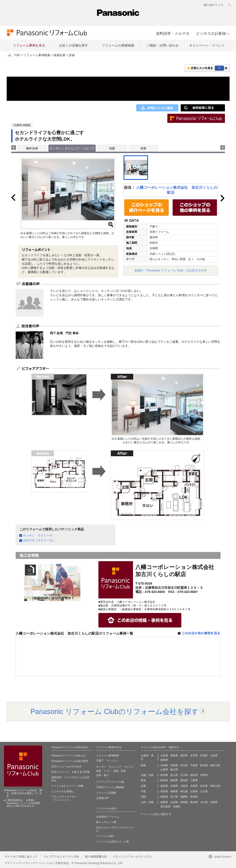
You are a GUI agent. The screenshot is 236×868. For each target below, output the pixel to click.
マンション (112, 761)
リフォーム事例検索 (37, 55)
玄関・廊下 (102, 775)
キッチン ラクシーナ (38, 536)
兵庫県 (194, 786)
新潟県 (164, 775)
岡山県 (184, 791)
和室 (123, 771)
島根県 (174, 791)
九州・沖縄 (147, 802)
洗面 (112, 148)
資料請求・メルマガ (173, 33)
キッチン (101, 767)
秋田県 (184, 755)
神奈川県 (215, 765)
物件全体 (32, 148)
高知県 (194, 797)
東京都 (204, 765)
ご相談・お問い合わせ (162, 45)
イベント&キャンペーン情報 (67, 786)
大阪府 (184, 786)
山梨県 (164, 769)
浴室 (143, 148)
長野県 (204, 775)
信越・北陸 (147, 775)
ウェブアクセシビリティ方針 (61, 856)
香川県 (174, 797)
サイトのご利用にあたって (21, 856)
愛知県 (184, 780)
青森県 (174, 755)
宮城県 (204, 755)
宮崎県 (214, 802)
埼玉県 (184, 765)
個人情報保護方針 (96, 856)
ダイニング (115, 767)
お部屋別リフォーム (108, 817)
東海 (143, 780)
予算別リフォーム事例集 (110, 787)
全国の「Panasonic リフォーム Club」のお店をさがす (171, 270)
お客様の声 (102, 798)
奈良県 (204, 786)
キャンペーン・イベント (207, 45)
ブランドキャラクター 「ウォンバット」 (64, 798)
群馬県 (174, 765)
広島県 (194, 791)
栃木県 (174, 769)
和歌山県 (215, 786)
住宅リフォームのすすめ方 (67, 766)
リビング (129, 767)
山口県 (204, 791)
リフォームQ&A (105, 836)
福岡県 (164, 802)
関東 (143, 765)
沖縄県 (177, 807)
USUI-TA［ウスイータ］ (39, 540)
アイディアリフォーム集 (110, 782)
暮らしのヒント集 (106, 822)
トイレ (107, 771)
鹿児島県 (165, 807)
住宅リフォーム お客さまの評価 (70, 772)
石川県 (184, 775)
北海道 (164, 755)
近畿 (143, 786)
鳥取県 (164, 791)
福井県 (194, 775)
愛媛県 (184, 797)
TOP (17, 55)
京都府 (174, 786)
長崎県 (184, 802)
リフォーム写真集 (106, 793)
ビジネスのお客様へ (213, 33)
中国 (143, 791)
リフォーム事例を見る (29, 45)
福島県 (164, 760)
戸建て (100, 761)
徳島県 (164, 797)
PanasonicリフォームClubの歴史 (70, 761)
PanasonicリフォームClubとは (68, 755)
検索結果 (59, 55)
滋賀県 (164, 786)
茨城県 (164, 765)
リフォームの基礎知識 (118, 45)
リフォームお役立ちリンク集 (113, 842)
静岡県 (174, 780)
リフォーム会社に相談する (156, 814)
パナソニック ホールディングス (132, 856)
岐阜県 (164, 780)
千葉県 (194, 765)
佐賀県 (174, 802)
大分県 (204, 802)
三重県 (194, 780)
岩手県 (194, 755)
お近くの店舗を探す (74, 45)
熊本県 (194, 802)
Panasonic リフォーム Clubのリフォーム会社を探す (115, 711)
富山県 (174, 775)
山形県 (214, 755)
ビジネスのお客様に (63, 791)
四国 (143, 797)
